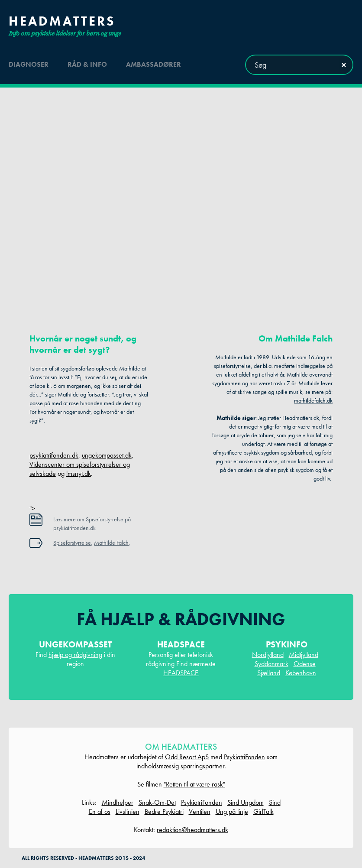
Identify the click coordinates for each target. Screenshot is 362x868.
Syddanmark (271, 664)
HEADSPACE (181, 673)
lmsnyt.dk (79, 473)
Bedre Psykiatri (164, 811)
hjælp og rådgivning (75, 655)
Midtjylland (304, 655)
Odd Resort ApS (187, 757)
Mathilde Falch (111, 543)
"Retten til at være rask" (194, 784)
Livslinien (128, 811)
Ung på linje (232, 811)
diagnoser (29, 64)
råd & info (87, 64)
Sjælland (269, 673)
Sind (275, 802)
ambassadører (154, 64)
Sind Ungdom (246, 802)
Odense (305, 664)
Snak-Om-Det (157, 802)
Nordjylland (268, 655)
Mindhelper (118, 802)
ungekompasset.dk (107, 455)
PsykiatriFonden (244, 757)
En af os (100, 811)
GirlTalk (263, 811)
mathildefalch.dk (313, 400)
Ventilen (200, 811)
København (301, 673)
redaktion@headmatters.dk (192, 830)
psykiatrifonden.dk (54, 455)
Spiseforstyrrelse (72, 543)
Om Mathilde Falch (296, 338)
